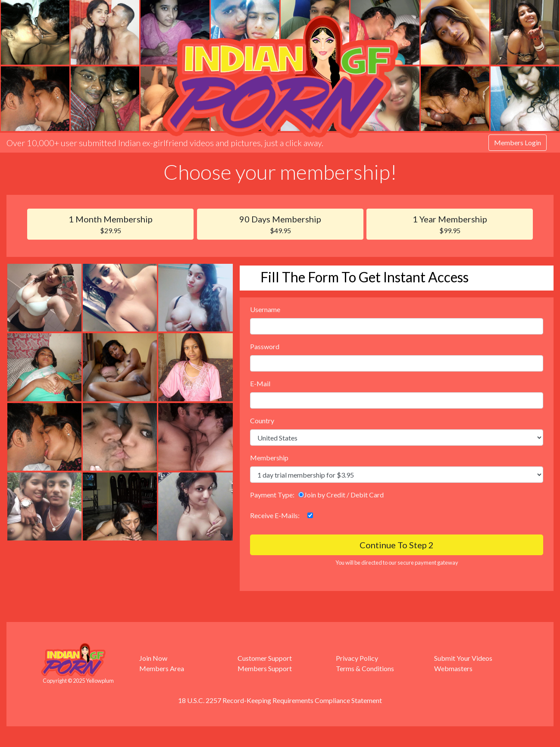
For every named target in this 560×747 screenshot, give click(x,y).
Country (262, 420)
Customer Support (265, 658)
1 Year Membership (450, 225)
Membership (269, 458)
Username (265, 309)
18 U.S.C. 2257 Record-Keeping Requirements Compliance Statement (280, 700)
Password (265, 346)
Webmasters (453, 668)
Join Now (153, 658)
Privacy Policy (357, 658)
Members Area (162, 668)
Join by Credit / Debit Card (341, 495)
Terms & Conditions (365, 668)
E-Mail (260, 383)
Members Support (265, 668)
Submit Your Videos (463, 658)
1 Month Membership (110, 225)
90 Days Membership (280, 225)
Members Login (518, 142)
